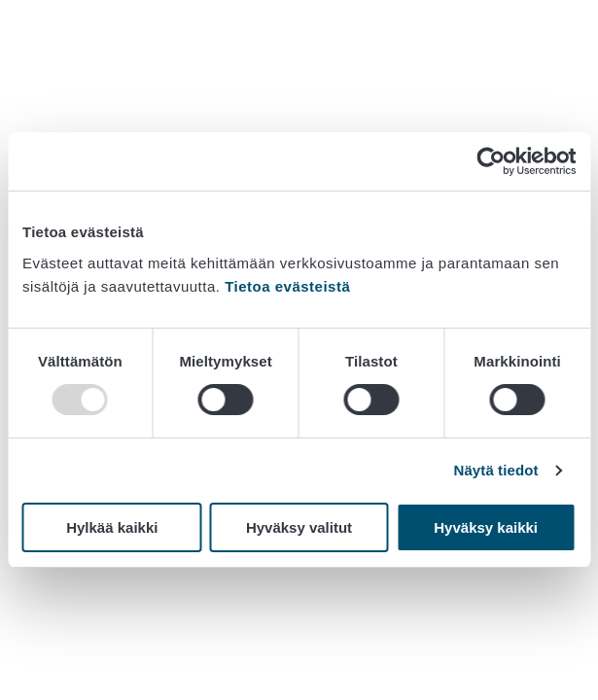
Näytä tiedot (496, 470)
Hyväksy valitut (299, 527)
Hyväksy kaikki (486, 527)
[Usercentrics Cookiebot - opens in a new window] (491, 161)
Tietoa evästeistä (287, 286)
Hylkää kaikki (112, 527)
